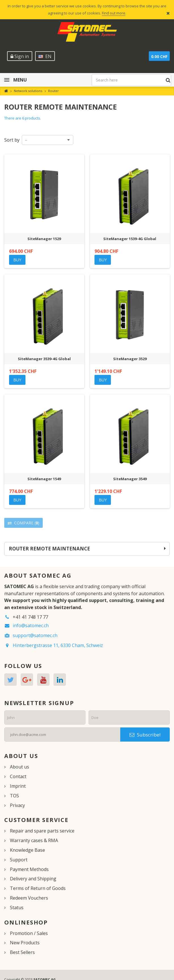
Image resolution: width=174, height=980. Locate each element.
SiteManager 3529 (130, 359)
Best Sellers (22, 952)
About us (20, 767)
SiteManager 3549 (130, 479)
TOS (14, 796)
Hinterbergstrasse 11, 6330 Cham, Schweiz (58, 645)
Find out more (114, 13)
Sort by (12, 140)
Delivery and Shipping (33, 879)
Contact (18, 776)
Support (19, 860)
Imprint (18, 786)
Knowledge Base (27, 850)
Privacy (17, 805)
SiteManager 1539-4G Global (130, 239)
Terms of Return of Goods (38, 888)
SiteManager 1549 (44, 479)
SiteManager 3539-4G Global (44, 359)
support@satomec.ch (35, 635)
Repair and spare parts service (42, 831)
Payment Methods (29, 869)
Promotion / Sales (29, 933)
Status (17, 908)
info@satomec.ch (31, 625)
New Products (25, 943)
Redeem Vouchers (29, 898)
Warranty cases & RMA (34, 840)
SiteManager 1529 (44, 239)
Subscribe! (145, 735)
